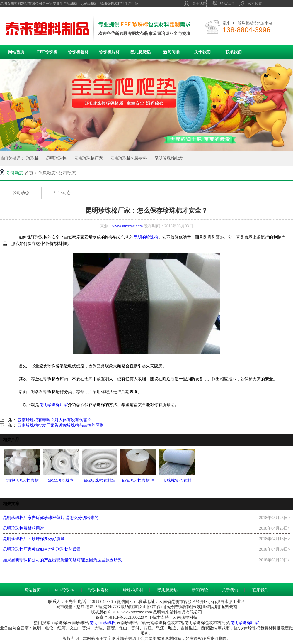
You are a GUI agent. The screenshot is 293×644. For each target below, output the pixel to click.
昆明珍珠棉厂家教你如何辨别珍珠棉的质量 (42, 549)
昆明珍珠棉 (56, 158)
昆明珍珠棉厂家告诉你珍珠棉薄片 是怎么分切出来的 (51, 518)
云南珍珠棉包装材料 (129, 158)
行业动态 (62, 193)
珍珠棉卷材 (78, 52)
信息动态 (47, 173)
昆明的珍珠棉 (146, 237)
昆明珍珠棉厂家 (54, 405)
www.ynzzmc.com (127, 226)
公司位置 (251, 4)
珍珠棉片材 (109, 52)
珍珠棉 (33, 158)
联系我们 (223, 4)
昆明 (93, 623)
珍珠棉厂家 (249, 623)
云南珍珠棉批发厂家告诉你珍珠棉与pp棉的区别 (60, 425)
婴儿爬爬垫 (140, 52)
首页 (29, 173)
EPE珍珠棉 (47, 52)
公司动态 (21, 193)
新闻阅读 (171, 52)
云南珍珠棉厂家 (88, 158)
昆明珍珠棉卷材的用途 (23, 528)
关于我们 (195, 4)
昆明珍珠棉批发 (169, 158)
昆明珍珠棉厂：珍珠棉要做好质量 (34, 539)
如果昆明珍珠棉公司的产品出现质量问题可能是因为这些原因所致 (62, 560)
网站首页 (16, 52)
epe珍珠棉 (107, 623)
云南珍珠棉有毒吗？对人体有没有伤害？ (54, 420)
